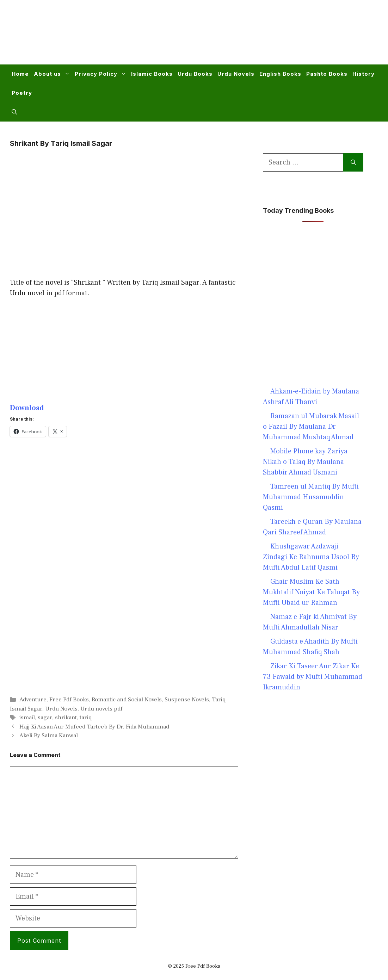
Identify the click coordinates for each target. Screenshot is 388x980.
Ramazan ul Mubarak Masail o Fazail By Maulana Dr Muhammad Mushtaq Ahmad (311, 427)
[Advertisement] (249, 37)
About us (53, 74)
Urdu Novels (236, 74)
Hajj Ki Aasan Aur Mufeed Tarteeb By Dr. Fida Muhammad (94, 727)
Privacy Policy (102, 74)
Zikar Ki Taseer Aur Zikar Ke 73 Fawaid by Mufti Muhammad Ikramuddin (313, 677)
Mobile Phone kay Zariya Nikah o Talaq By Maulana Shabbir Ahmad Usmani (305, 462)
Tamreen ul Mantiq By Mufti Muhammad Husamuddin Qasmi (311, 497)
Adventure (33, 700)
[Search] (353, 162)
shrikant (66, 718)
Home (20, 74)
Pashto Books (327, 74)
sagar (45, 718)
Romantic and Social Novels (127, 700)
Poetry (22, 93)
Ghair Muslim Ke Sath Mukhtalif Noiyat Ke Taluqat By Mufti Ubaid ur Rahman (311, 592)
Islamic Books (152, 74)
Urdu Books (195, 74)
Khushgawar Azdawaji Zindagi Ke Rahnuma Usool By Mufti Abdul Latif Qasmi (311, 557)
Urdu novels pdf (101, 709)
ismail (27, 718)
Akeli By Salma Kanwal (49, 736)
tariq (86, 718)
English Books (280, 74)
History (364, 74)
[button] (14, 112)
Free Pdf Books (69, 700)
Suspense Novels (187, 700)
